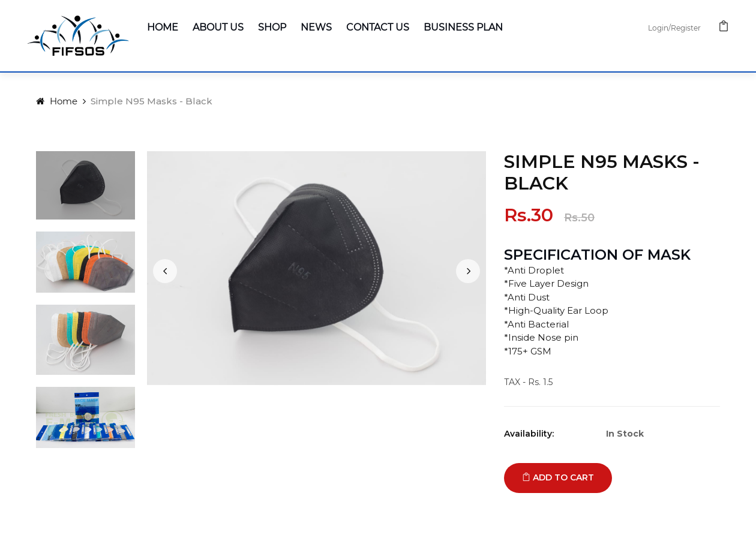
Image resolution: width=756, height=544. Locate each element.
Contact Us (378, 27)
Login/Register (674, 28)
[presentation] (165, 271)
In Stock (625, 434)
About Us (218, 27)
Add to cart (558, 477)
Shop (272, 27)
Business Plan (463, 27)
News (316, 27)
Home (163, 27)
